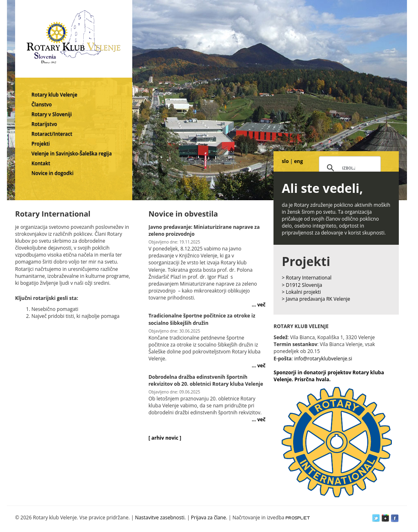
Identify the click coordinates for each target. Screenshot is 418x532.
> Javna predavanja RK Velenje (316, 299)
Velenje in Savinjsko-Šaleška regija (72, 153)
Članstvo (42, 104)
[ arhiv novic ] (165, 438)
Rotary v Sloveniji (52, 114)
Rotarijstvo (44, 124)
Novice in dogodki (52, 173)
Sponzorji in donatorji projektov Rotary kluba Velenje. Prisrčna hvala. (329, 376)
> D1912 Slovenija (302, 285)
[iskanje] (349, 168)
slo (285, 161)
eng (298, 161)
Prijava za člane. (209, 517)
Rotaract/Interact (52, 134)
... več (259, 305)
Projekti (41, 144)
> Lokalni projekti (301, 292)
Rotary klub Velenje (54, 95)
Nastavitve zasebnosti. (160, 517)
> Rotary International (307, 278)
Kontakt (41, 163)
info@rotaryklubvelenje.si (323, 359)
